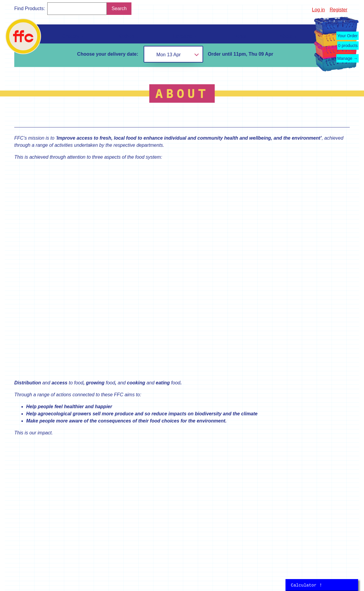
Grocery (28, 435)
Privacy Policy (300, 535)
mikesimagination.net (53, 564)
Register (338, 10)
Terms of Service (329, 535)
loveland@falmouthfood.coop (153, 485)
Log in (318, 10)
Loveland (29, 459)
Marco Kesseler (64, 585)
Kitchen (27, 447)
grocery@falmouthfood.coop (152, 466)
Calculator (307, 585)
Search (119, 8)
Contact (77, 454)
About (76, 466)
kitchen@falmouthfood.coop (152, 504)
